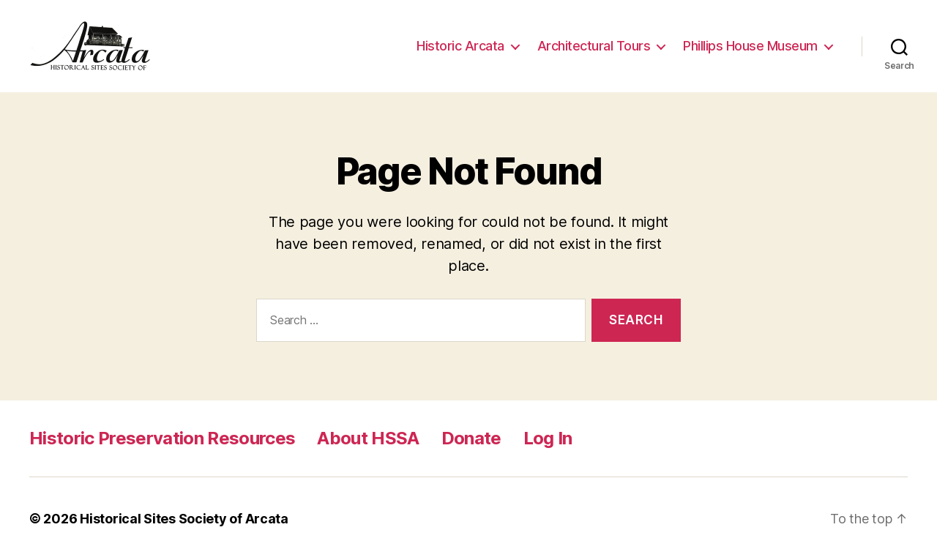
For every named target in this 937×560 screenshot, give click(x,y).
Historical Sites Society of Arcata (184, 519)
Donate (471, 438)
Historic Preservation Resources (162, 438)
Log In (548, 438)
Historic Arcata (460, 46)
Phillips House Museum (750, 46)
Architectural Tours (594, 46)
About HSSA (368, 438)
